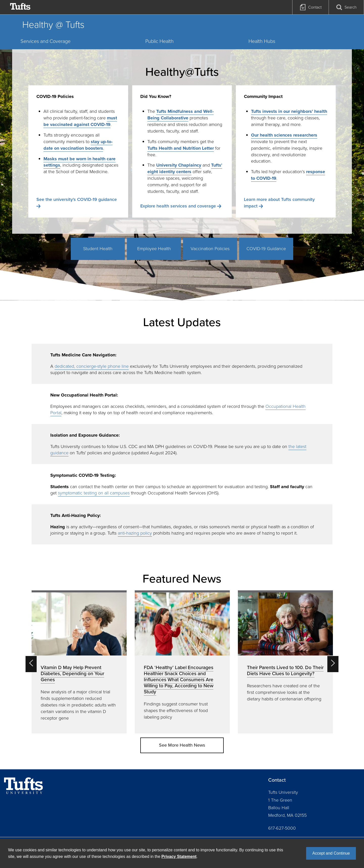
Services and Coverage (45, 41)
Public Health (160, 41)
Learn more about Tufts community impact (279, 203)
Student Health (98, 249)
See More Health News (182, 745)
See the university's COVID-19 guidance (77, 199)
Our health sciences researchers (284, 135)
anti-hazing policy (135, 533)
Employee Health (154, 249)
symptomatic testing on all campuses (94, 493)
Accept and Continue (331, 853)
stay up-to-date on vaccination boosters (78, 145)
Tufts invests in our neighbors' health (289, 111)
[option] (79, 662)
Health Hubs (262, 41)
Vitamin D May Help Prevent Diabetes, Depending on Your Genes (72, 674)
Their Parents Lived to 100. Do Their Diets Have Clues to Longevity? (285, 670)
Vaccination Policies (210, 249)
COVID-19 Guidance (266, 249)
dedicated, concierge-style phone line (92, 366)
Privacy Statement (179, 857)
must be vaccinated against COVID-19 (80, 121)
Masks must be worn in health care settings (79, 162)
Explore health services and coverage (178, 206)
